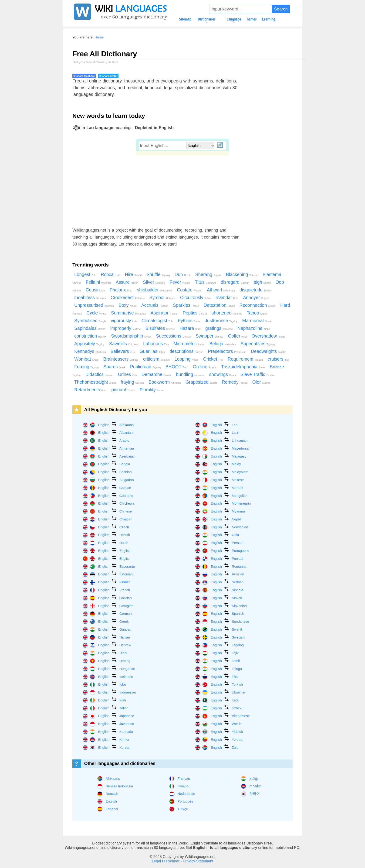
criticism (157, 359)
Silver (154, 282)
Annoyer (256, 298)
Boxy (127, 305)
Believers (123, 351)
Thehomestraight (95, 382)
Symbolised (90, 321)
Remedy (235, 382)
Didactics (99, 374)
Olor (261, 382)
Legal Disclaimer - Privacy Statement (182, 861)
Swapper (210, 336)
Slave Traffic (258, 374)
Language (234, 21)
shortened (227, 313)
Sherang (208, 275)
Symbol (162, 298)
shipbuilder (154, 290)
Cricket (213, 359)
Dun (182, 275)
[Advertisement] (182, 191)
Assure (127, 282)
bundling (190, 374)
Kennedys (90, 351)
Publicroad (145, 367)
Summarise (128, 313)
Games (252, 19)
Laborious (156, 344)
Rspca (110, 275)
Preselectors (227, 351)
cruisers (278, 359)
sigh (262, 282)
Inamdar (227, 298)
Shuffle (158, 275)
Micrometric (189, 344)
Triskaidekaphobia (243, 367)
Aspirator (164, 313)
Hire (133, 275)
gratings (219, 328)
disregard (235, 282)
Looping (186, 359)
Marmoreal (257, 321)
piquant (123, 390)
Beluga (223, 344)
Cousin (95, 290)
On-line (204, 367)
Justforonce (221, 321)
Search (281, 9)
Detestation (219, 305)
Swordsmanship (131, 336)
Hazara (190, 328)
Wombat (86, 359)
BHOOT (177, 367)
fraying (132, 382)
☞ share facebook (84, 76)
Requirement (245, 359)
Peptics (195, 313)
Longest (85, 275)
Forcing (86, 367)
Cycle (96, 313)
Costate (189, 290)
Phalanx (121, 290)
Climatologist (157, 321)
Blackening (242, 275)
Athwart (221, 290)
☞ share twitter (108, 76)
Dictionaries (207, 21)
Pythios (189, 321)
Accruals (155, 305)
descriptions (186, 351)
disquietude (255, 290)
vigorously (124, 321)
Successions (173, 336)
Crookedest (128, 298)
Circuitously (195, 298)
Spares (114, 367)
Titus (205, 282)
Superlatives (258, 344)
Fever (180, 282)
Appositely (89, 344)
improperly (126, 328)
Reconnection (257, 305)
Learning (269, 19)
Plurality (152, 390)
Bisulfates (160, 328)
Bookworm (165, 382)
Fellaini (98, 282)
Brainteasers (121, 359)
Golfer (238, 336)
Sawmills (124, 344)
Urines (127, 374)
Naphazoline (254, 328)
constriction (90, 336)
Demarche (156, 374)
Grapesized (201, 382)
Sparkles (186, 305)
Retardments (90, 390)
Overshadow (268, 336)
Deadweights (269, 351)
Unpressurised (94, 305)
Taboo (257, 313)
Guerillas (152, 351)
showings (223, 374)
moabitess (90, 298)
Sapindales (90, 328)
